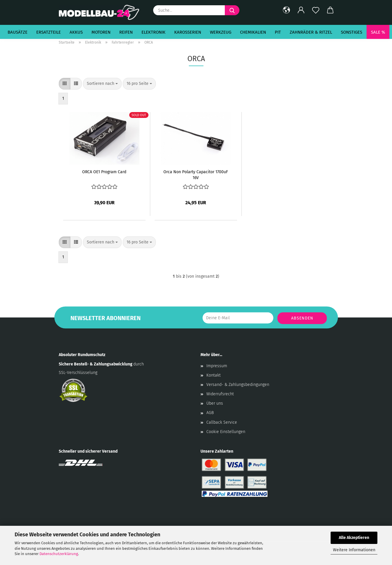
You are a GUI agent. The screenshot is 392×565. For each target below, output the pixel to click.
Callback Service (222, 422)
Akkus (76, 32)
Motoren (101, 32)
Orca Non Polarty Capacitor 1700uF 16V (196, 174)
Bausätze (18, 32)
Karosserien (188, 32)
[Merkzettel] (316, 10)
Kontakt (214, 375)
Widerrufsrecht (220, 394)
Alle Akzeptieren (354, 538)
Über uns (215, 403)
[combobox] (102, 84)
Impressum (217, 366)
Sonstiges (352, 32)
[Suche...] (232, 10)
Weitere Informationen (354, 550)
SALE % (378, 32)
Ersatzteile (49, 32)
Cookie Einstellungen (226, 432)
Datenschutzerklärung (59, 554)
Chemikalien (253, 32)
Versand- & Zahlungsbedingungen (238, 385)
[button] (286, 10)
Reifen (126, 32)
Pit (278, 32)
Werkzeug (221, 32)
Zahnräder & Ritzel (311, 32)
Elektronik (153, 32)
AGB (210, 413)
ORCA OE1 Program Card (104, 172)
